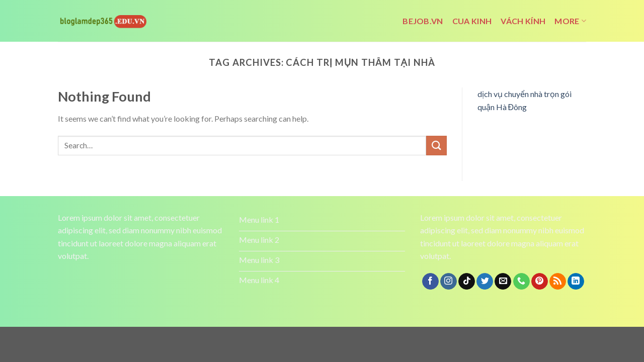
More (570, 21)
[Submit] (436, 146)
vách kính (523, 21)
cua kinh (472, 21)
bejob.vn (423, 21)
